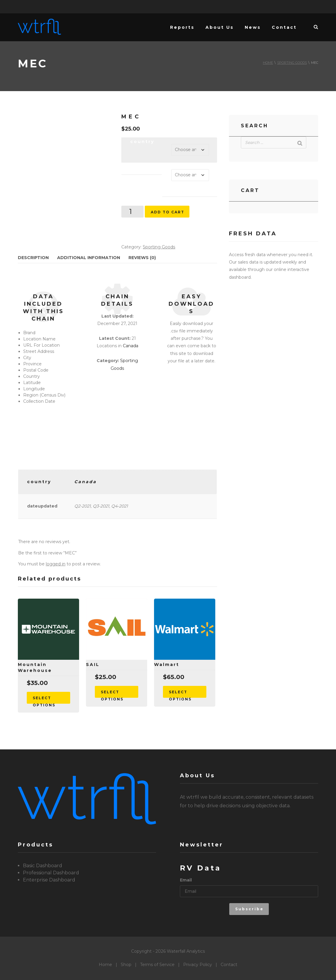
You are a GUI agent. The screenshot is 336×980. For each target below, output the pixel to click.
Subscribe (249, 909)
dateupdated (142, 166)
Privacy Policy (198, 965)
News (253, 27)
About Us (220, 27)
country (142, 142)
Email (186, 880)
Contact (284, 27)
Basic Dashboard (43, 866)
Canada (131, 346)
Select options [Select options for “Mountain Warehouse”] (44, 700)
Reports (182, 27)
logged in (56, 564)
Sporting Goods (292, 63)
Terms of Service (157, 965)
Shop (126, 965)
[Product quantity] (132, 212)
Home (268, 63)
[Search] (300, 143)
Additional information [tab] (89, 258)
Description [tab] (33, 258)
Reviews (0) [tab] (142, 258)
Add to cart (168, 212)
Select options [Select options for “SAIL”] (112, 694)
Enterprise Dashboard (49, 880)
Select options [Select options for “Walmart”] (180, 694)
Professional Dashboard (51, 873)
